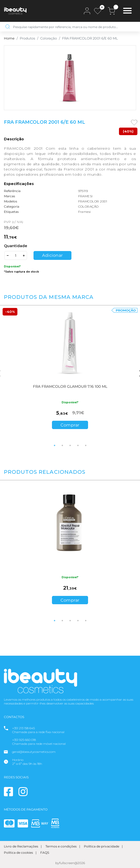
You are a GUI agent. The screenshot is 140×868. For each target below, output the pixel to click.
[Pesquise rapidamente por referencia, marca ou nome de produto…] (74, 27)
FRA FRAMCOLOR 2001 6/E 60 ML (90, 38)
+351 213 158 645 (24, 728)
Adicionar (52, 255)
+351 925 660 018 (24, 740)
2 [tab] (62, 445)
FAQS (45, 853)
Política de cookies (18, 853)
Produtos (27, 38)
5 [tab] (86, 445)
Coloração (49, 38)
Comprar (70, 425)
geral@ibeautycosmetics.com (34, 752)
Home (9, 38)
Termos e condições (61, 846)
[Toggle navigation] (127, 11)
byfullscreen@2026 (70, 863)
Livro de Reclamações (21, 846)
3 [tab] (70, 445)
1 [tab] (55, 445)
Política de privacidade (102, 846)
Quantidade (16, 246)
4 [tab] (78, 445)
